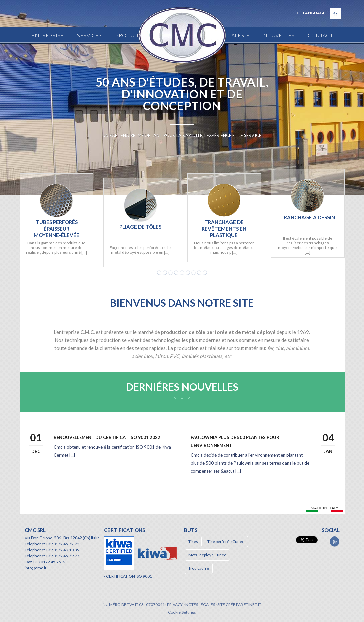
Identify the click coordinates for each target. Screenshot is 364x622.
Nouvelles (279, 35)
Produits (129, 35)
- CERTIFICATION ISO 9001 (128, 576)
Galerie (238, 35)
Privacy (175, 604)
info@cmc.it (35, 568)
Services (89, 35)
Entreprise (48, 35)
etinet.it (252, 604)
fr (335, 14)
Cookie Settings (182, 612)
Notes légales (200, 604)
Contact (320, 35)
